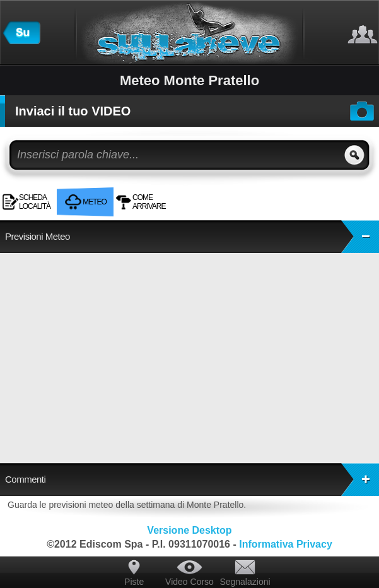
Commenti (192, 479)
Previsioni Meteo (192, 237)
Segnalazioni (245, 582)
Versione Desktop (189, 530)
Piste (134, 582)
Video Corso (189, 582)
